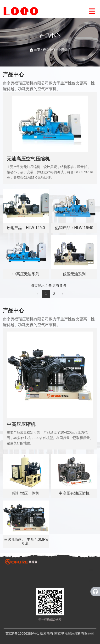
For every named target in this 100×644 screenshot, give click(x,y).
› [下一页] (62, 294)
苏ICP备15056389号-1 (22, 634)
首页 (38, 50)
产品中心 (49, 50)
